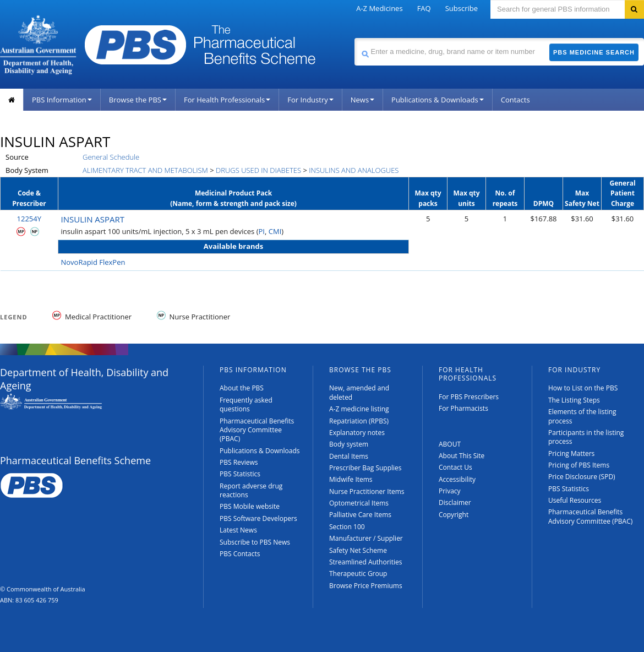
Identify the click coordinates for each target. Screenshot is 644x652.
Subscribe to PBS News (255, 542)
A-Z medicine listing (359, 409)
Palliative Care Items (360, 515)
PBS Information (62, 100)
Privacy (450, 491)
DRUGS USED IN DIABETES (258, 170)
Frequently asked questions (246, 404)
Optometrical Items (359, 503)
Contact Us (455, 467)
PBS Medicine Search (594, 52)
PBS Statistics (240, 474)
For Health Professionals (227, 100)
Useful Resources (575, 500)
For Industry (310, 100)
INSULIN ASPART (93, 219)
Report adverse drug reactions (251, 490)
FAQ (424, 8)
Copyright (454, 515)
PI (262, 231)
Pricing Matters (571, 453)
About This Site (462, 456)
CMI (275, 231)
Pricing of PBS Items (579, 465)
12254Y (29, 219)
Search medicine (354, 38)
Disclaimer (455, 502)
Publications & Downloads (438, 100)
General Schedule (111, 157)
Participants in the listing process (586, 437)
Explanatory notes (357, 433)
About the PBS (242, 388)
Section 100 (347, 527)
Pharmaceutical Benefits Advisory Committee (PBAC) (257, 430)
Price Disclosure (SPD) (582, 477)
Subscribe (462, 8)
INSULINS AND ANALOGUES (354, 170)
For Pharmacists (463, 408)
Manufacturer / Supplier (366, 538)
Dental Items (349, 456)
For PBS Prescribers (469, 397)
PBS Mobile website (250, 506)
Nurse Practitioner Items (367, 491)
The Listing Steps (574, 400)
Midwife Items (351, 479)
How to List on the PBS (583, 388)
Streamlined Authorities (365, 562)
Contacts (515, 100)
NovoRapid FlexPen (93, 262)
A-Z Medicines (379, 8)
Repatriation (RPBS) (359, 421)
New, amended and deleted (359, 392)
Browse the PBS (138, 100)
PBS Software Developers (258, 518)
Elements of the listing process (582, 416)
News (362, 100)
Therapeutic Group (358, 574)
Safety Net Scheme (358, 550)
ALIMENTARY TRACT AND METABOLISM (145, 170)
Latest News (238, 530)
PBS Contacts (240, 554)
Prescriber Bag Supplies (365, 468)
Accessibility (457, 479)
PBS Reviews (239, 462)
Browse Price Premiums (366, 586)
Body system (349, 444)
